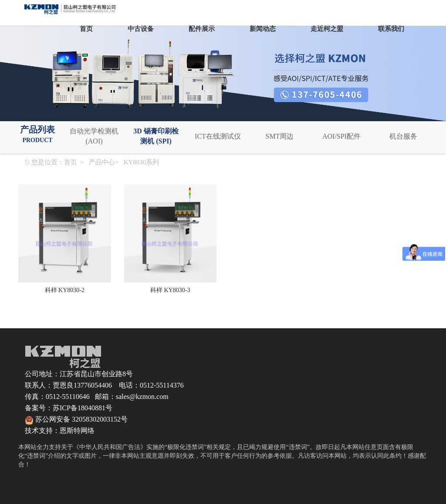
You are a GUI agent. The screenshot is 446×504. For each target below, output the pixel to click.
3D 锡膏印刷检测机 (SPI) (156, 136)
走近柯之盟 (327, 29)
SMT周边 (280, 136)
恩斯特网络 (77, 431)
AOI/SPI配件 (341, 136)
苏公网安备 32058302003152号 (76, 419)
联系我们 (391, 29)
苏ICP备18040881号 (83, 408)
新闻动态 (263, 29)
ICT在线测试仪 (218, 136)
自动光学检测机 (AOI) (94, 136)
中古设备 (141, 29)
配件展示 (202, 29)
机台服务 (403, 136)
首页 (86, 29)
